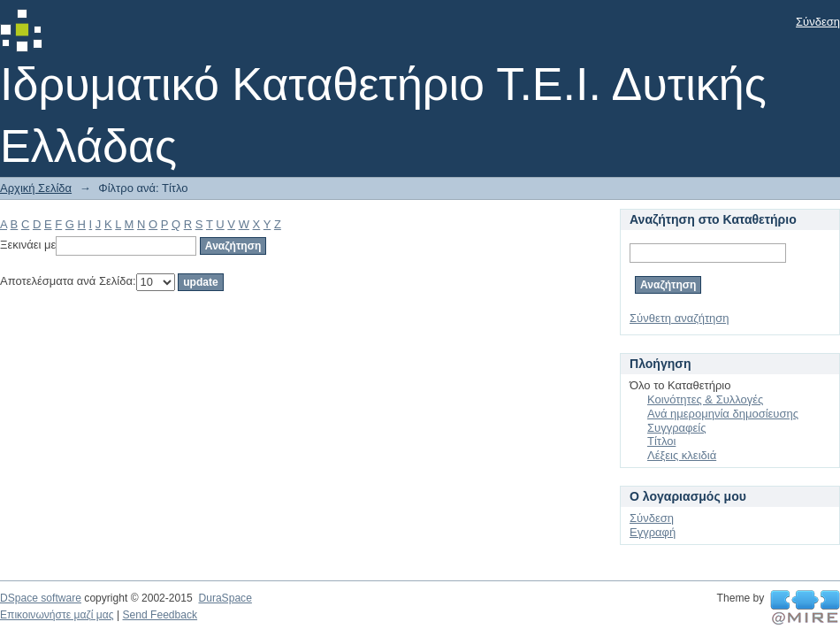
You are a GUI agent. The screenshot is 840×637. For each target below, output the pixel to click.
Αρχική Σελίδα (36, 188)
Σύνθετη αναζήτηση (680, 318)
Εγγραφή (653, 532)
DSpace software (41, 598)
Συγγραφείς (676, 428)
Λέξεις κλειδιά (682, 455)
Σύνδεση (818, 22)
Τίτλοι (661, 441)
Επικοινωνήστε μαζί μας (57, 615)
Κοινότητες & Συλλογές (705, 399)
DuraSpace (225, 598)
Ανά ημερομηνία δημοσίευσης (723, 414)
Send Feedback (160, 615)
